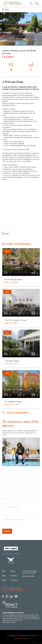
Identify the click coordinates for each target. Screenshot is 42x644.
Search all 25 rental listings (15, 413)
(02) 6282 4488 (28, 576)
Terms (17, 639)
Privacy (25, 639)
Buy (4, 571)
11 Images (21, 43)
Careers (14, 576)
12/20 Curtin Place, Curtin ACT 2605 (30, 572)
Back (6, 9)
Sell (4, 576)
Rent (4, 580)
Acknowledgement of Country (13, 612)
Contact (14, 580)
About (13, 571)
